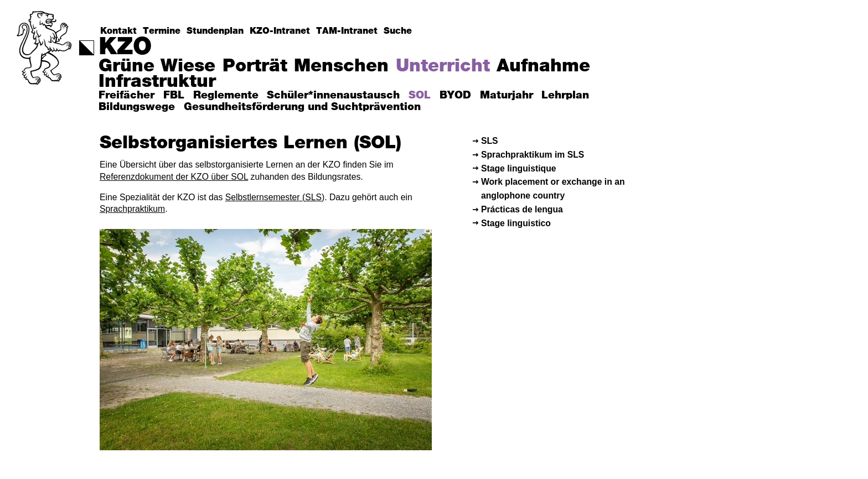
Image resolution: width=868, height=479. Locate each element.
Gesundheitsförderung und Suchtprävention (302, 107)
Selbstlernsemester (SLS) (275, 197)
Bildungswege (137, 107)
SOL (420, 95)
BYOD (455, 95)
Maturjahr (507, 95)
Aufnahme (543, 66)
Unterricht (443, 66)
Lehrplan (565, 95)
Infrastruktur (157, 82)
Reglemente (226, 95)
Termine (162, 31)
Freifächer (126, 95)
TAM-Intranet (347, 31)
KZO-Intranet (280, 31)
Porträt (255, 66)
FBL (174, 95)
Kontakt (118, 31)
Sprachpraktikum (132, 209)
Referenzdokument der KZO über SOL (174, 177)
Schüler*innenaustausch (333, 95)
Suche (398, 31)
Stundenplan (215, 31)
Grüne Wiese (157, 66)
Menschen (341, 66)
